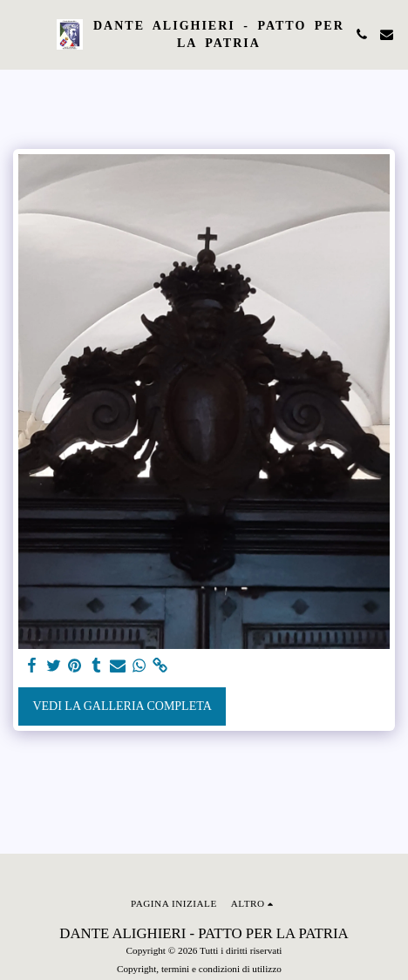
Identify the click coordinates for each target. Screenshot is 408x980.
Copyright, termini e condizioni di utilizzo (199, 969)
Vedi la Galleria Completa (122, 706)
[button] (19, 34)
